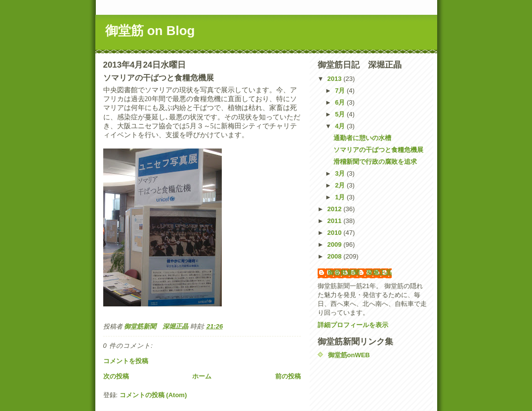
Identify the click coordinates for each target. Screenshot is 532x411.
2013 (336, 79)
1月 (341, 197)
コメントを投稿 (126, 361)
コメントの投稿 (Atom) (153, 395)
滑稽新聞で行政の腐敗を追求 (375, 162)
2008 (336, 256)
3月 (341, 173)
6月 (341, 102)
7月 (341, 91)
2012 (336, 209)
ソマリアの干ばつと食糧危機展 (378, 150)
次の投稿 (116, 376)
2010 (336, 233)
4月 (341, 126)
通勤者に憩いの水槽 (362, 138)
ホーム (202, 376)
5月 (341, 114)
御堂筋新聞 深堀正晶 (360, 273)
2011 (336, 221)
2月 (341, 185)
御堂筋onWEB (349, 355)
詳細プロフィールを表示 (353, 325)
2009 (336, 244)
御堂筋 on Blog (150, 31)
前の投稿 (288, 376)
